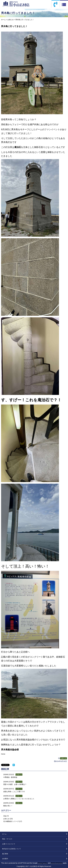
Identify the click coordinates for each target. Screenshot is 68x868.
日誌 (5, 816)
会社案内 (5, 859)
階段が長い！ (8, 806)
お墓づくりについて (9, 844)
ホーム (3, 20)
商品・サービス (7, 839)
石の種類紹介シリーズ (11, 821)
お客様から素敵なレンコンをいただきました (19, 799)
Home (3, 754)
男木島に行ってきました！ (14, 26)
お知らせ (11, 20)
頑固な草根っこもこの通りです (14, 792)
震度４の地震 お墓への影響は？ (15, 784)
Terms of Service (57, 863)
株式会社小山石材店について (12, 849)
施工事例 (5, 854)
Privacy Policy (43, 863)
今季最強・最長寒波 (10, 777)
